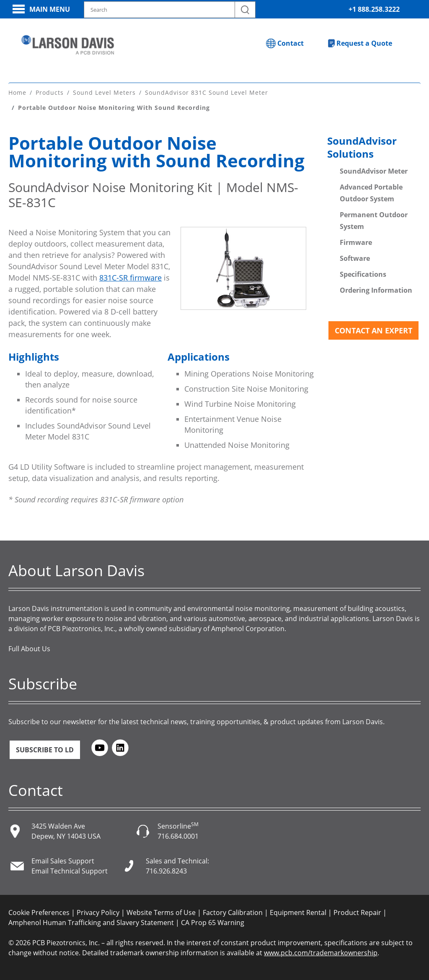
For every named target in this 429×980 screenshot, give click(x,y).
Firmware (356, 242)
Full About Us (29, 648)
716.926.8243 (166, 871)
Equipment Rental (298, 912)
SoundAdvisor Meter (374, 171)
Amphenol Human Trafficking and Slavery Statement (91, 922)
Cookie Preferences (39, 912)
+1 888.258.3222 (374, 9)
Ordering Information (376, 290)
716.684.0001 (178, 836)
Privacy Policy (98, 912)
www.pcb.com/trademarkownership (321, 952)
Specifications (363, 274)
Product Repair (357, 912)
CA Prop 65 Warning (213, 922)
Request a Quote (364, 43)
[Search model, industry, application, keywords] (170, 10)
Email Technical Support (70, 871)
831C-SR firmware (131, 277)
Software (355, 258)
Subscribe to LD (45, 749)
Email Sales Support (63, 860)
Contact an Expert (373, 330)
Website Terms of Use (161, 912)
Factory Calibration (233, 912)
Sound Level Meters (104, 92)
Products (50, 92)
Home (17, 92)
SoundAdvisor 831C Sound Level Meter (207, 92)
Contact (291, 43)
